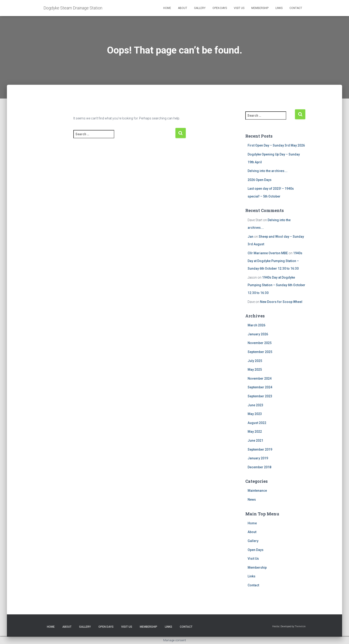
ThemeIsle (300, 626)
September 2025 (260, 352)
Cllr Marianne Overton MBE (268, 253)
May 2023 (255, 414)
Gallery (200, 8)
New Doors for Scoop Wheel (281, 302)
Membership (260, 8)
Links (279, 8)
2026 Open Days (260, 180)
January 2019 (258, 458)
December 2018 (259, 467)
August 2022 (257, 423)
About (183, 8)
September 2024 (260, 387)
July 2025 (255, 361)
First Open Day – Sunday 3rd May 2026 (276, 145)
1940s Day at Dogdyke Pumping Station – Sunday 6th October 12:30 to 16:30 (275, 261)
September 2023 (260, 396)
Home (167, 8)
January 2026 (258, 334)
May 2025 (255, 370)
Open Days (220, 8)
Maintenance (257, 491)
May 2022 (255, 432)
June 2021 (255, 441)
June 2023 (255, 405)
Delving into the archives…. (268, 171)
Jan (250, 237)
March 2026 (256, 325)
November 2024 (260, 378)
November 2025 (260, 343)
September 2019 (260, 449)
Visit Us (239, 8)
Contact (296, 8)
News (252, 500)
